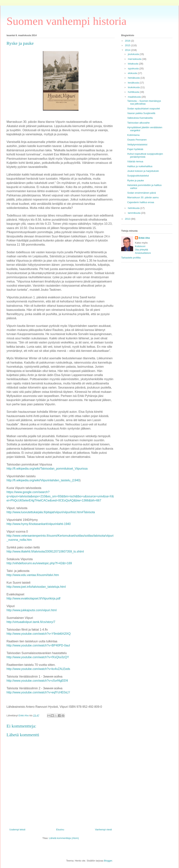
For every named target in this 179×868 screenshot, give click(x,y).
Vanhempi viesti (103, 830)
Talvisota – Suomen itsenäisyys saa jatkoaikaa (144, 102)
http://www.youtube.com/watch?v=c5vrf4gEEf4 (37, 681)
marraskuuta (135, 59)
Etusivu (60, 830)
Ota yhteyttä (142, 250)
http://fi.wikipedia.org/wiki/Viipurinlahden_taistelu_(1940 (43, 480)
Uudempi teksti (17, 830)
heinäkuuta (134, 78)
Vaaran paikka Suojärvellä (141, 113)
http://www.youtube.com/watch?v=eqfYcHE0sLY (38, 692)
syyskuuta (134, 68)
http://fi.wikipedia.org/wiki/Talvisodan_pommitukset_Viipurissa (47, 469)
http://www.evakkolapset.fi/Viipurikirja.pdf (33, 598)
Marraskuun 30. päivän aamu (143, 197)
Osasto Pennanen (137, 140)
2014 (128, 50)
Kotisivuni (140, 246)
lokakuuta (133, 64)
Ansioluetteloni (143, 253)
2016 (128, 41)
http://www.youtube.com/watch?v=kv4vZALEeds (38, 669)
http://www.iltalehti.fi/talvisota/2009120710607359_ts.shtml (45, 551)
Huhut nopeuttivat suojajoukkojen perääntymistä (145, 155)
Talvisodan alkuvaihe (138, 123)
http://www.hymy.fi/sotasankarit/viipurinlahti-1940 (39, 524)
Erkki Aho (144, 238)
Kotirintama (133, 135)
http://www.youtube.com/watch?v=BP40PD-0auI (38, 645)
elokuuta (133, 73)
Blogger (108, 861)
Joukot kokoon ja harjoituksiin (143, 171)
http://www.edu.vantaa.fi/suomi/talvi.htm (33, 575)
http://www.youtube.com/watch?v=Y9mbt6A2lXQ (39, 634)
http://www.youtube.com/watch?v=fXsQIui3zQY (38, 657)
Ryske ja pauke (135, 180)
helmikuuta (134, 208)
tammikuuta (135, 213)
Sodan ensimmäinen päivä (141, 193)
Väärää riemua (135, 161)
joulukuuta (134, 54)
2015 (128, 45)
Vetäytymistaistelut (137, 145)
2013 (128, 219)
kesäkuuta (134, 83)
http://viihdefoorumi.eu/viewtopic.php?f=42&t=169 (39, 563)
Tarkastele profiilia (131, 258)
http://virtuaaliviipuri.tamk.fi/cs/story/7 (31, 622)
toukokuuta (134, 87)
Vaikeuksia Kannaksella (140, 118)
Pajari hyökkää (135, 149)
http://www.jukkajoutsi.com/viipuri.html (32, 610)
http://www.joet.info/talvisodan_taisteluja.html (36, 587)
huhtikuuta (134, 92)
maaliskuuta (135, 97)
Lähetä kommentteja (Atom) (64, 838)
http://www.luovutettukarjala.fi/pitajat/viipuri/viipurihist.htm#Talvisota (51, 512)
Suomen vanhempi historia (66, 21)
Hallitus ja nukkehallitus (140, 166)
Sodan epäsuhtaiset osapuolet (143, 109)
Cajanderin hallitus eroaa (141, 202)
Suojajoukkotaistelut (138, 176)
